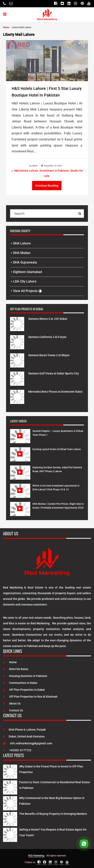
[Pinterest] (82, 4)
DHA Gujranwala (25, 262)
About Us (12, 703)
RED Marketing (36, 856)
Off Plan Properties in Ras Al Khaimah (30, 697)
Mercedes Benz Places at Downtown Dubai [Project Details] (55, 392)
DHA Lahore (22, 243)
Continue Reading (47, 186)
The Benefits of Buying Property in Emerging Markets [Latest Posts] (53, 814)
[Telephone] (4, 4)
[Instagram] (76, 4)
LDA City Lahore (25, 281)
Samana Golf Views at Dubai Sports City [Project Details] (54, 373)
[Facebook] (56, 4)
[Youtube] (89, 4)
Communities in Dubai (20, 683)
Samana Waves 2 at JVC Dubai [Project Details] (48, 319)
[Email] (11, 4)
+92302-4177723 (17, 750)
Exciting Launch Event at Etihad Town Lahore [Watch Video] (57, 449)
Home (10, 662)
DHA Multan (22, 253)
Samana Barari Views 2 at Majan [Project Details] (49, 355)
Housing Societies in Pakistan (25, 676)
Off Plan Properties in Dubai (24, 690)
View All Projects (28, 291)
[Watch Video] (20, 439)
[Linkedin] (69, 4)
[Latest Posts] (10, 771)
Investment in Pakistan (54, 171)
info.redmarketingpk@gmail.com (28, 743)
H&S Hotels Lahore (26, 171)
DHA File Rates (16, 669)
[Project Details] (17, 324)
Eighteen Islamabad (28, 272)
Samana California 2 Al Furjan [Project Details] (47, 337)
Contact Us (13, 710)
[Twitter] (62, 4)
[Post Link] (47, 61)
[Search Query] (80, 214)
